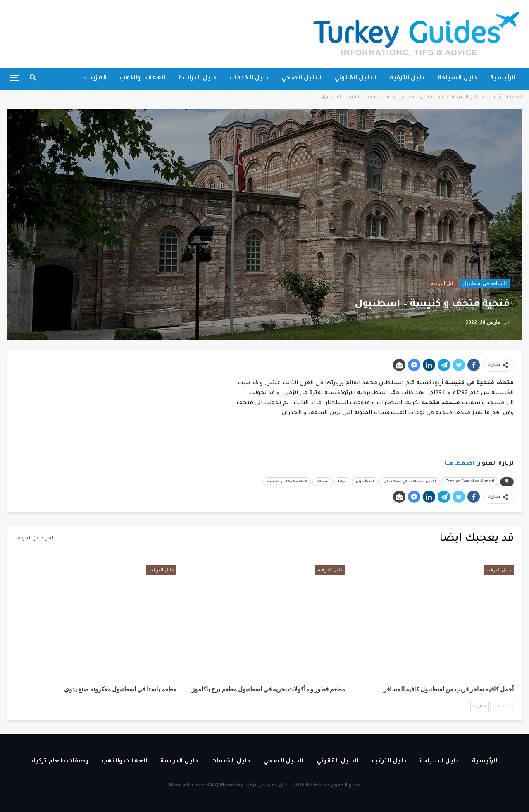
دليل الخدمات (249, 79)
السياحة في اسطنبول (485, 283)
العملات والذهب (143, 79)
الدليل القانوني (356, 79)
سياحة (323, 482)
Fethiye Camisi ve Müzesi (470, 482)
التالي (480, 706)
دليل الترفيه (407, 79)
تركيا (342, 482)
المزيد (98, 79)
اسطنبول (365, 482)
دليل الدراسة (197, 79)
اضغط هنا (460, 464)
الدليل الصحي (301, 79)
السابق (502, 706)
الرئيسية (503, 79)
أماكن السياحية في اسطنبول (410, 482)
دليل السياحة (457, 79)
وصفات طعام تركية (60, 762)
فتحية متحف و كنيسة (287, 482)
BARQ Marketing (225, 786)
